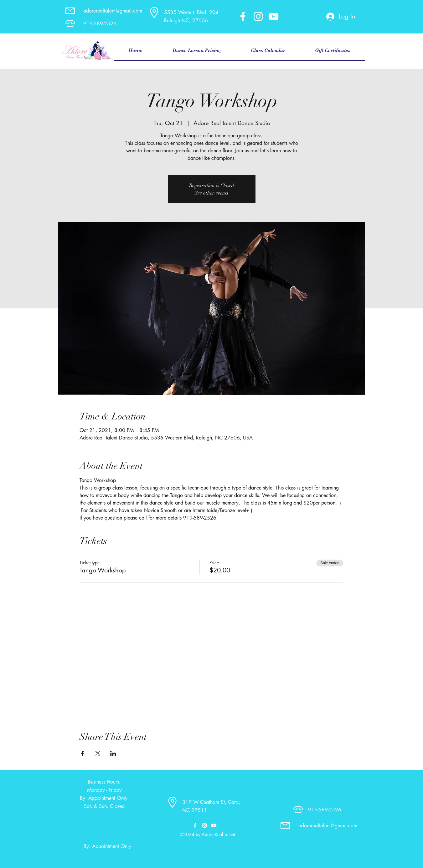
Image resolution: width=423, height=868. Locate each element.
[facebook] (243, 16)
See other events (212, 193)
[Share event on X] (98, 754)
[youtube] (273, 16)
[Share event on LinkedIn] (113, 754)
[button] (197, 51)
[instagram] (258, 16)
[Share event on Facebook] (83, 754)
